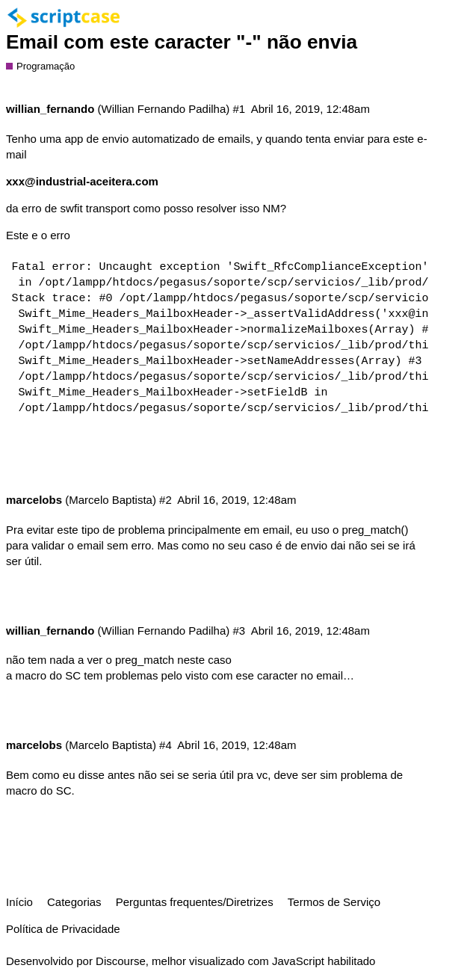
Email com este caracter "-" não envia (182, 42)
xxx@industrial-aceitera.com (82, 181)
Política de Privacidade (63, 929)
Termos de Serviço (334, 902)
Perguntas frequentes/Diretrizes (195, 902)
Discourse (121, 961)
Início (19, 902)
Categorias (74, 902)
